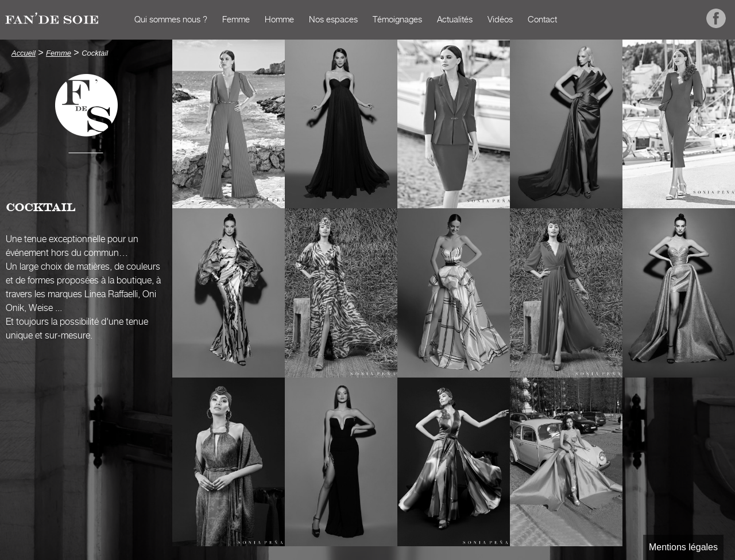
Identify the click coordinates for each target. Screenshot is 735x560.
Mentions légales (683, 547)
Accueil (115, 20)
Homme (279, 20)
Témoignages (397, 20)
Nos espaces (333, 20)
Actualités (455, 20)
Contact (542, 20)
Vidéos (500, 20)
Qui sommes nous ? (171, 20)
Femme (236, 20)
